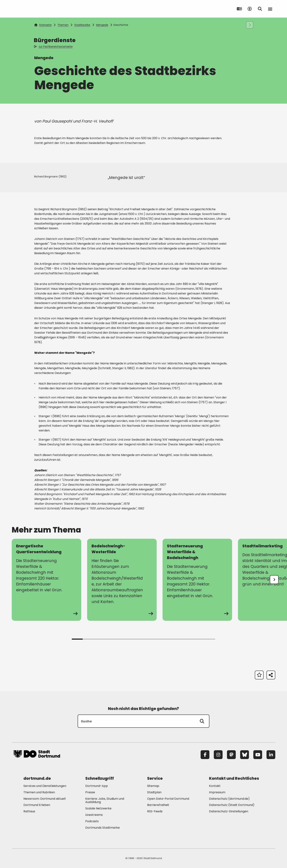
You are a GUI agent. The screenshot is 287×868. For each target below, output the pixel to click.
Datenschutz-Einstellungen (229, 812)
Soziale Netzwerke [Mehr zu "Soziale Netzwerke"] (98, 808)
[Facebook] (205, 755)
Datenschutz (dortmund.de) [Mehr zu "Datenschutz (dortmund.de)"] (229, 799)
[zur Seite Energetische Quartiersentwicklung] (46, 580)
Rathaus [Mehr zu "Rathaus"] (29, 811)
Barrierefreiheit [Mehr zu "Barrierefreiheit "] (158, 805)
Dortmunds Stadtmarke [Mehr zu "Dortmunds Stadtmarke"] (102, 828)
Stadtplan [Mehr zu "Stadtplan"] (154, 792)
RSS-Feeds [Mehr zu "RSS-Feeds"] (155, 811)
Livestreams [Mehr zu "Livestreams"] (94, 815)
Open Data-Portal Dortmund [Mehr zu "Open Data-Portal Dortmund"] (168, 799)
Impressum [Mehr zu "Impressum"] (217, 792)
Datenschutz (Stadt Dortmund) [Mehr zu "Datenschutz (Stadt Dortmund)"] (232, 805)
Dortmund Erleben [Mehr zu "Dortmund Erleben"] (37, 805)
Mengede (102, 25)
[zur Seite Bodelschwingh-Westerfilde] (122, 580)
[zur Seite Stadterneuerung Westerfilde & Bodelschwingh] (197, 580)
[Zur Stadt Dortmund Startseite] (37, 9)
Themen (63, 25)
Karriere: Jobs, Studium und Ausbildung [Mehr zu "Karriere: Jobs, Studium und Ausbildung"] (105, 800)
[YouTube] (258, 755)
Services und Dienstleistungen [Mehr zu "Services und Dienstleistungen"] (45, 786)
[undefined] (274, 580)
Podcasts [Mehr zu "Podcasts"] (92, 821)
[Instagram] (218, 755)
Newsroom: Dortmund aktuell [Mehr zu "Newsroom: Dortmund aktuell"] (44, 799)
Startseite (43, 25)
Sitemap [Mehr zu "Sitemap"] (153, 786)
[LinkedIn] (271, 755)
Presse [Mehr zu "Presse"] (90, 792)
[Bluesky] (245, 755)
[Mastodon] (231, 755)
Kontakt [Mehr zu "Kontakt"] (215, 786)
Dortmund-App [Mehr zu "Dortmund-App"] (97, 786)
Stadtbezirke (82, 25)
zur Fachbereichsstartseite (54, 47)
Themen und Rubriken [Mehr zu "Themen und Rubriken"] (39, 792)
